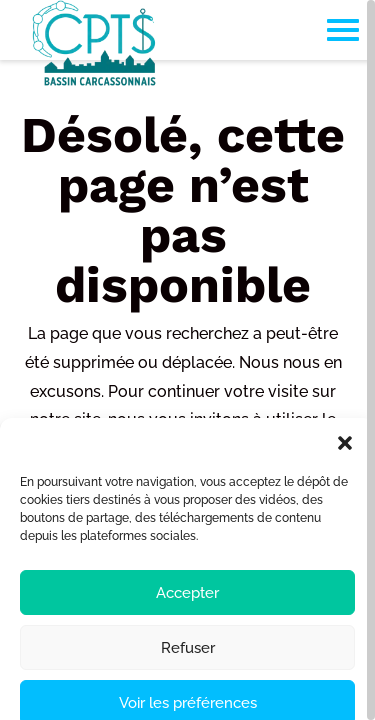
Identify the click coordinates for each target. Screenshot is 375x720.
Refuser (188, 678)
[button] (345, 474)
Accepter (187, 623)
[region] (187, 360)
